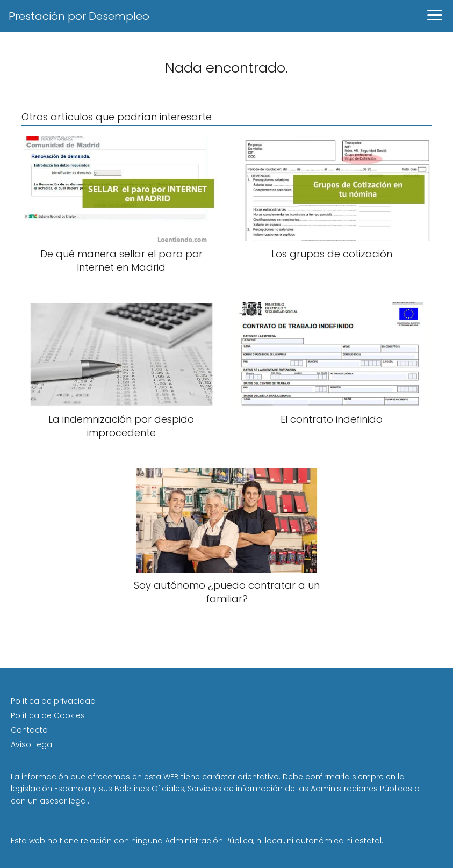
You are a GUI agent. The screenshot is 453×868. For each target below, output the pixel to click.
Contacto (29, 730)
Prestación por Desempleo (79, 16)
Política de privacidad (53, 701)
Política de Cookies (48, 715)
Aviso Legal (32, 744)
